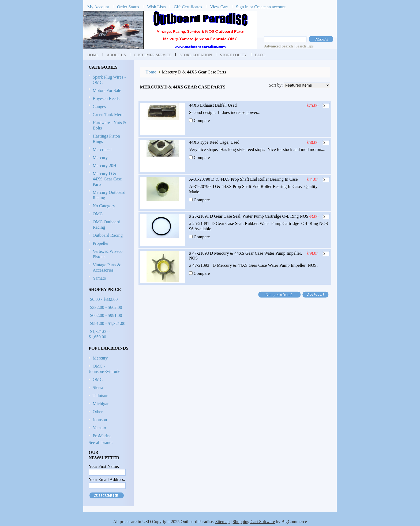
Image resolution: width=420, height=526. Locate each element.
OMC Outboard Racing (106, 225)
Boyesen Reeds (106, 99)
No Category (104, 206)
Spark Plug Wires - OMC (109, 80)
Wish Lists (156, 7)
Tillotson (100, 396)
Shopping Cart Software (254, 522)
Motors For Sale (107, 90)
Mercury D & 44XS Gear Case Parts (107, 179)
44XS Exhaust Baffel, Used (213, 105)
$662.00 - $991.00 (106, 315)
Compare (202, 121)
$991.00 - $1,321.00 (108, 323)
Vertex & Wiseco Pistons (108, 254)
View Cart (219, 7)
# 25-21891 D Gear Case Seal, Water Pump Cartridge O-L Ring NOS (249, 216)
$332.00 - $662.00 (106, 307)
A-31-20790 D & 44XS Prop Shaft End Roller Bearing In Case (243, 179)
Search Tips (305, 46)
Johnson (100, 420)
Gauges (99, 107)
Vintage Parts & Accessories (107, 267)
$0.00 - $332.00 (104, 299)
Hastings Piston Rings (106, 139)
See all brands (101, 442)
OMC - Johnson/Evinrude (104, 369)
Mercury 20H (104, 166)
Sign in (242, 7)
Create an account (270, 7)
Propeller (108, 244)
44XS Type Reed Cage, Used (214, 142)
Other (98, 412)
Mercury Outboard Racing (109, 195)
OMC (108, 214)
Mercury (108, 158)
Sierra (98, 388)
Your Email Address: (107, 479)
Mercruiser (108, 150)
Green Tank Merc (108, 115)
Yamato (99, 278)
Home (151, 72)
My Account (98, 7)
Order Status (128, 7)
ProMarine (102, 436)
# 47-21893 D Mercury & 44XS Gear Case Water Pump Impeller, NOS (246, 256)
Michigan (101, 404)
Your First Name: (104, 466)
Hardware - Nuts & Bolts (109, 125)
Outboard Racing (108, 235)
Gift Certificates (188, 7)
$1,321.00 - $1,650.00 (99, 334)
